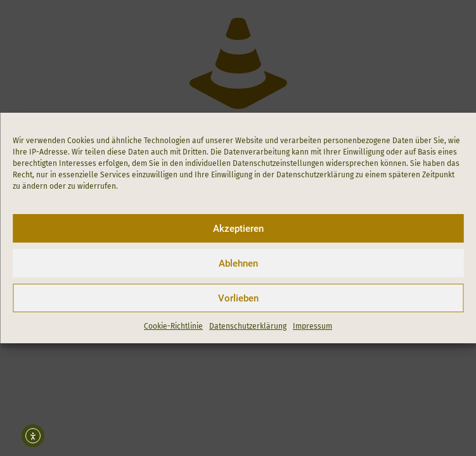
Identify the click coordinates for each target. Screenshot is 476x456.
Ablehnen (238, 263)
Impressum (312, 326)
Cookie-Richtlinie (173, 326)
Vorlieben (238, 298)
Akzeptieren (238, 229)
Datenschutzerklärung (248, 326)
